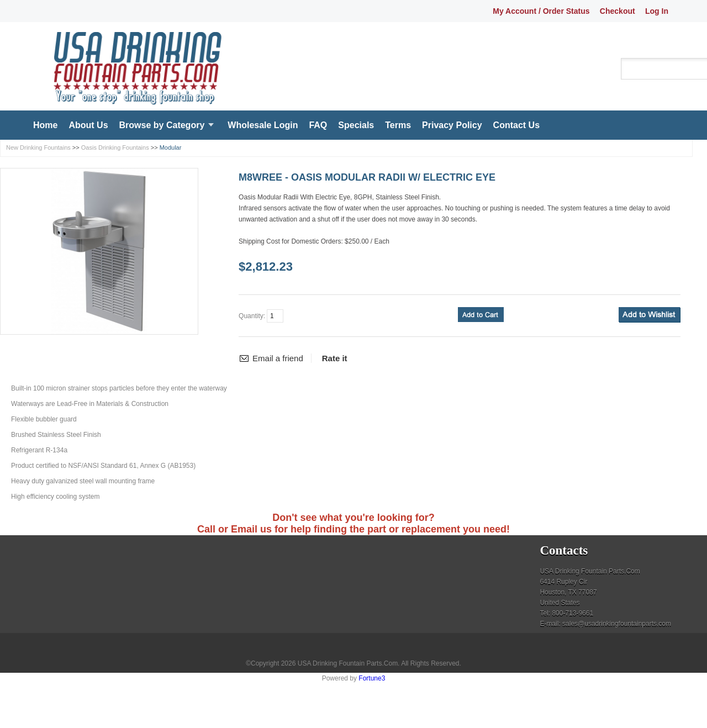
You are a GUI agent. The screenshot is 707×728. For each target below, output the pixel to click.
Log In (657, 11)
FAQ (318, 125)
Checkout (618, 11)
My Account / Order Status (541, 11)
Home (45, 125)
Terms (398, 125)
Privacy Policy (452, 125)
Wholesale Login (263, 125)
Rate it (335, 358)
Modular (171, 147)
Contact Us (516, 125)
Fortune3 (372, 678)
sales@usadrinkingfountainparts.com (617, 624)
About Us (88, 125)
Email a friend (278, 358)
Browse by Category (162, 125)
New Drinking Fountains (38, 147)
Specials (356, 125)
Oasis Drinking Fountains (115, 147)
